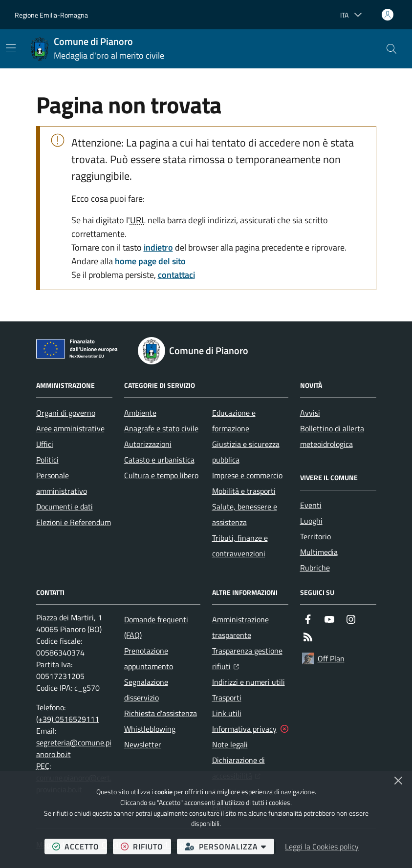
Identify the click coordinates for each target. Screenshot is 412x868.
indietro (158, 247)
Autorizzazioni (148, 444)
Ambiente (140, 413)
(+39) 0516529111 (68, 719)
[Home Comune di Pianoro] (97, 49)
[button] (391, 49)
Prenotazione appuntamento (149, 658)
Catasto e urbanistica (159, 460)
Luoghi (311, 521)
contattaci (176, 275)
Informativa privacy (244, 729)
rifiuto (146, 846)
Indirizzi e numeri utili (249, 682)
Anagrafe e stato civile (161, 428)
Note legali (230, 744)
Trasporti (227, 698)
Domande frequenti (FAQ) (156, 627)
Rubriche (315, 568)
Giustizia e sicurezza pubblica (246, 452)
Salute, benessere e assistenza (245, 514)
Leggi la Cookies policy (322, 847)
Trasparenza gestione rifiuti (250, 658)
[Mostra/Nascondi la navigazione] (11, 48)
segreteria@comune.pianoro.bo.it (74, 748)
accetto (80, 846)
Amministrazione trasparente (240, 627)
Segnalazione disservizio (146, 690)
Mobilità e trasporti (244, 491)
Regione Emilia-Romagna (51, 15)
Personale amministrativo (62, 483)
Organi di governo (66, 413)
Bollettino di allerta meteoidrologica (332, 436)
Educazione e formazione (234, 421)
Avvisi (310, 413)
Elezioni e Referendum (74, 522)
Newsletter (143, 744)
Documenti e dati (65, 507)
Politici (47, 460)
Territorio (315, 536)
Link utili (227, 713)
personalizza (229, 846)
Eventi (311, 505)
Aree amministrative (70, 428)
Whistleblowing (150, 729)
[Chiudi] (398, 781)
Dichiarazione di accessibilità (250, 768)
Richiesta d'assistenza (161, 713)
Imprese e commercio (247, 475)
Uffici (45, 444)
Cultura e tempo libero (161, 475)
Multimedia (319, 552)
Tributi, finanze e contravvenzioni (240, 546)
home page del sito (150, 261)
